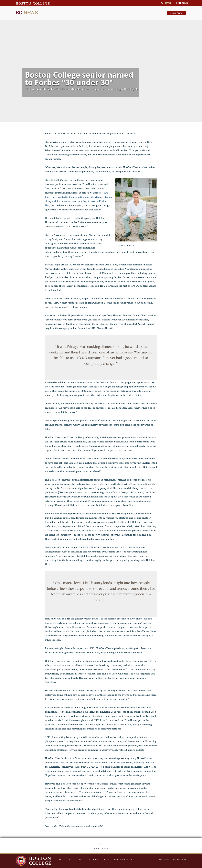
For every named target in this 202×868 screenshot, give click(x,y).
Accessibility (65, 859)
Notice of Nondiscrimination (118, 859)
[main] (101, 427)
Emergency (93, 859)
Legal (79, 859)
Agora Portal (177, 13)
